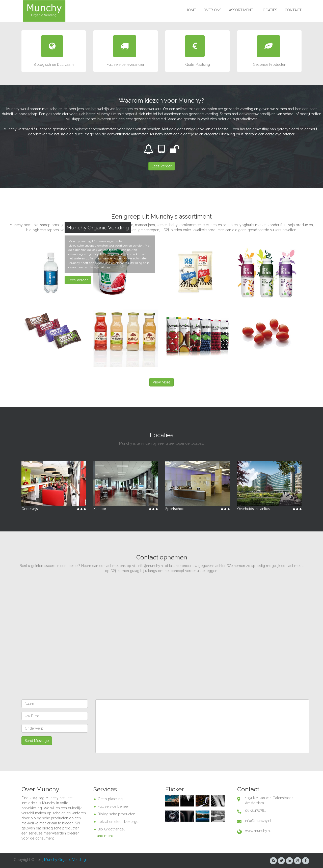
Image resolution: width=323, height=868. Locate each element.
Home (191, 10)
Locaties (269, 10)
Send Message (37, 741)
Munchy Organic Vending (65, 860)
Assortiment (241, 10)
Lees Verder (78, 280)
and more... (106, 836)
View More (161, 382)
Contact (293, 10)
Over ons (212, 10)
